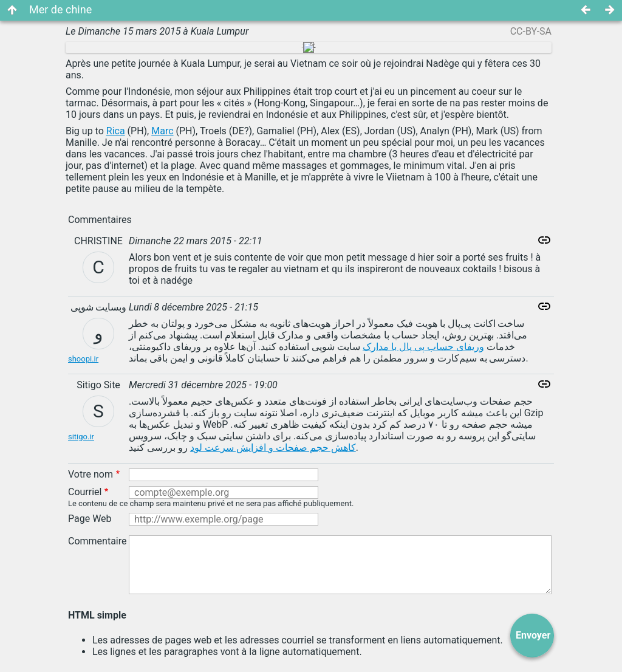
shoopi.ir (83, 359)
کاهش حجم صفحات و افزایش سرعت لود (273, 447)
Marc (162, 131)
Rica (116, 131)
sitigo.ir (81, 437)
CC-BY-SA (531, 31)
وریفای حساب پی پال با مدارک (423, 347)
